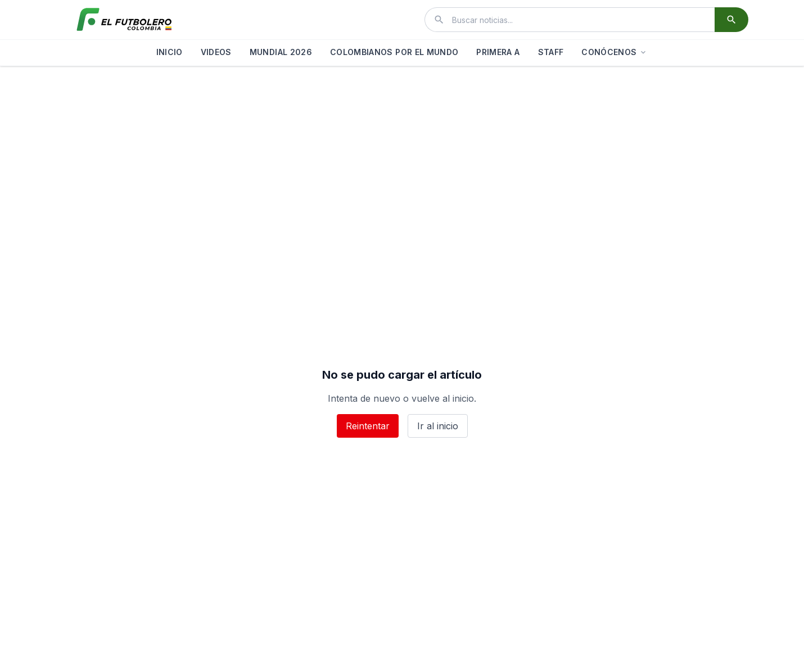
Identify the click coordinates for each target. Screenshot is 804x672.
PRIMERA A (498, 52)
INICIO (170, 52)
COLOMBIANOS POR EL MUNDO (394, 52)
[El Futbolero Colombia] (124, 20)
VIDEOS (216, 52)
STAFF (551, 52)
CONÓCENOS (615, 52)
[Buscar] (731, 20)
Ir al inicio (438, 426)
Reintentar (368, 426)
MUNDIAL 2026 (281, 52)
